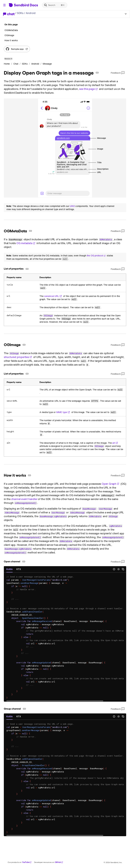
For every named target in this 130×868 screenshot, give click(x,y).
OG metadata (26, 243)
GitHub (59, 862)
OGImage (9, 35)
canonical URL (53, 296)
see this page (88, 89)
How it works (11, 40)
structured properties (18, 357)
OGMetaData (11, 30)
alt (115, 443)
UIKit (72, 206)
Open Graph (110, 484)
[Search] (55, 5)
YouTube (27, 862)
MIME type (63, 412)
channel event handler (24, 499)
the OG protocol (96, 256)
